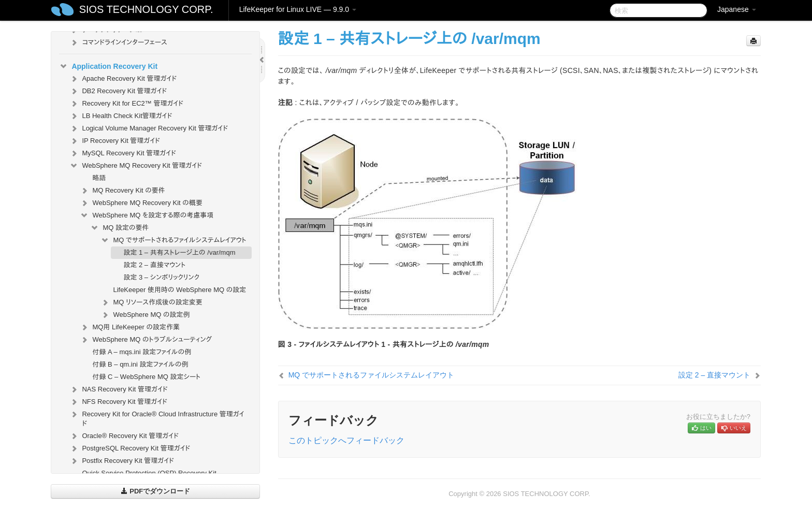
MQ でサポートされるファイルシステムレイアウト (173, 240)
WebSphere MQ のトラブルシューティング (146, 340)
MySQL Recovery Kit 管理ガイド (123, 153)
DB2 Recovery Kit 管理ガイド (118, 91)
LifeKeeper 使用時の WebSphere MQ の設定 (179, 290)
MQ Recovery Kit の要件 (122, 191)
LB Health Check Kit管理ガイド (121, 116)
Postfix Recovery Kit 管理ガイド (122, 461)
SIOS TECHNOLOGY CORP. (146, 9)
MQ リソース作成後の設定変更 (151, 302)
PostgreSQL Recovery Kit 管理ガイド (130, 448)
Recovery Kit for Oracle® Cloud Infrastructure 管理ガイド (157, 418)
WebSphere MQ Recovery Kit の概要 (141, 203)
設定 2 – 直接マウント (154, 265)
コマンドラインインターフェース (118, 42)
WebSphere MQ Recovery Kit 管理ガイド (136, 166)
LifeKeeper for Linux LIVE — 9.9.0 (298, 9)
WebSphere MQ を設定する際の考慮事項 (147, 215)
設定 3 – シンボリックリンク (161, 277)
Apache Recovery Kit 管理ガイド (123, 79)
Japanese (737, 9)
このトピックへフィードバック (346, 440)
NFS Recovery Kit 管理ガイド (118, 402)
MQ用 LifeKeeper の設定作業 (130, 327)
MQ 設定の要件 (119, 228)
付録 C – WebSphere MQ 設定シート (146, 377)
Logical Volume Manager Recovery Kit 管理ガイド (149, 128)
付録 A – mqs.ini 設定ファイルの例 (142, 352)
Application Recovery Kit (108, 66)
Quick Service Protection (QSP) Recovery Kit (149, 473)
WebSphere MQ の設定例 (145, 315)
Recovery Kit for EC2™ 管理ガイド (126, 104)
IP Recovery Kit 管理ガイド (115, 141)
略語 (99, 178)
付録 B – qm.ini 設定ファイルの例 (140, 364)
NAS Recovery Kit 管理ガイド (118, 389)
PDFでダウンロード (156, 491)
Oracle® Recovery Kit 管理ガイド (124, 436)
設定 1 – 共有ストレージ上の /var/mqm (179, 252)
